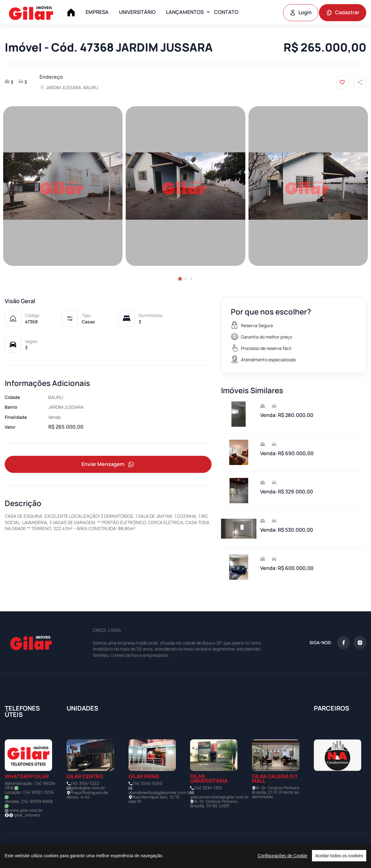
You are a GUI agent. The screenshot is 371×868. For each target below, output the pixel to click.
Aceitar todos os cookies (339, 856)
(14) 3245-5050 (147, 783)
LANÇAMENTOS (185, 12)
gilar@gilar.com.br (88, 788)
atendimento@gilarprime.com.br (160, 792)
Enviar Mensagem (108, 465)
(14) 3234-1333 (208, 788)
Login (301, 12)
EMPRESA (97, 12)
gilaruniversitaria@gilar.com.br (219, 797)
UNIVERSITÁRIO (137, 12)
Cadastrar (343, 12)
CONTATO (226, 12)
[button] (180, 279)
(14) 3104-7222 (85, 783)
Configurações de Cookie (282, 856)
